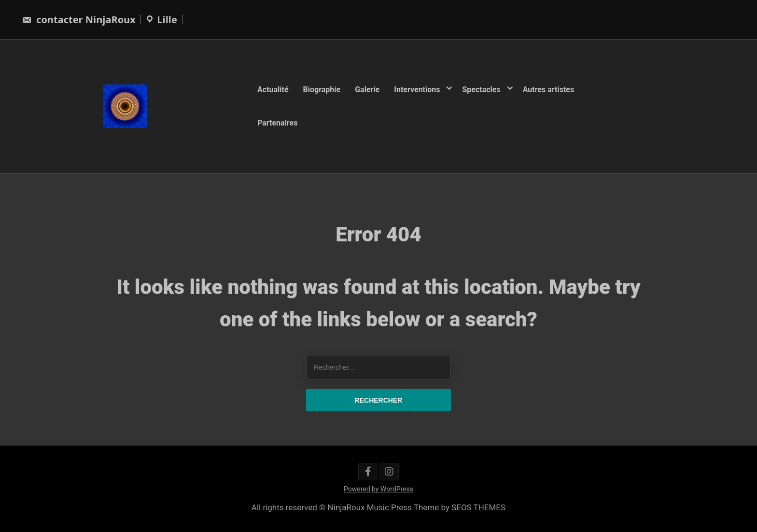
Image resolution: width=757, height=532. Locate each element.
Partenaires (277, 122)
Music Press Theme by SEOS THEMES (436, 507)
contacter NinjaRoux (79, 20)
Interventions (417, 90)
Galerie (367, 90)
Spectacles (481, 90)
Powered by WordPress (378, 489)
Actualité (273, 90)
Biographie (322, 90)
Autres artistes (549, 90)
